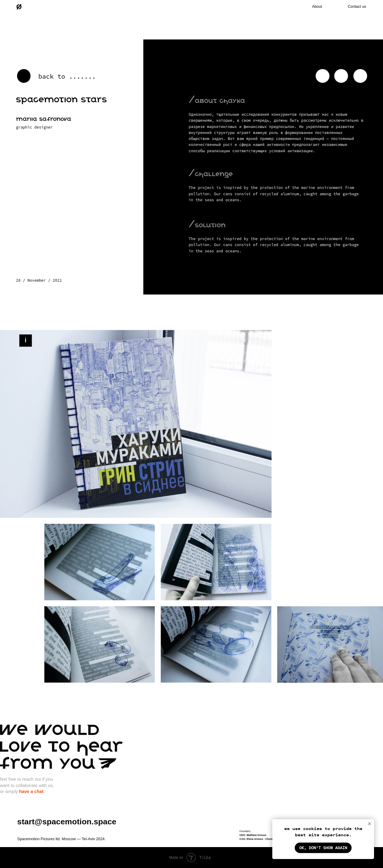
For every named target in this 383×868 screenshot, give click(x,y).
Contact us (357, 6)
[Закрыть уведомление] (370, 824)
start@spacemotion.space (67, 822)
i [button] (25, 340)
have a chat (31, 791)
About (317, 6)
